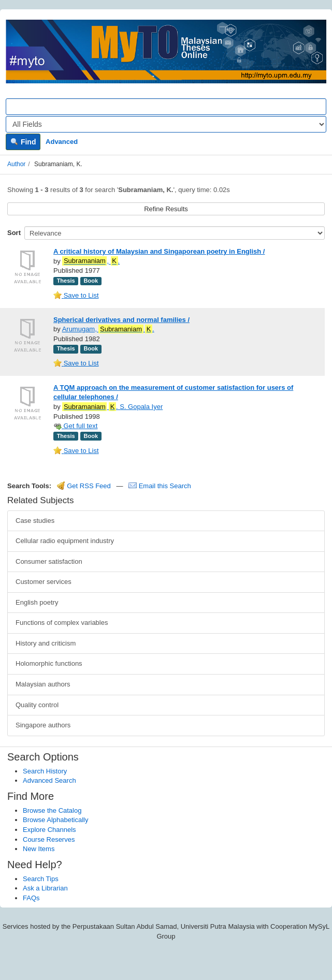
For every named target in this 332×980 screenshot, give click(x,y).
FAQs (31, 898)
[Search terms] (166, 107)
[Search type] (166, 124)
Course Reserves (49, 839)
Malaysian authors (43, 684)
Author (16, 164)
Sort (14, 233)
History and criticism (46, 643)
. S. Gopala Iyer (112, 407)
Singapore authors (43, 725)
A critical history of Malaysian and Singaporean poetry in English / (159, 251)
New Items (39, 849)
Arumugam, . (108, 329)
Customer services (44, 582)
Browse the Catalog (52, 810)
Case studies (35, 521)
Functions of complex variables (62, 623)
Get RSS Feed (84, 486)
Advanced (62, 142)
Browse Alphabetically (55, 820)
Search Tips (41, 879)
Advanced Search (49, 780)
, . (91, 261)
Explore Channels (49, 830)
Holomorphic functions (49, 663)
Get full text (75, 426)
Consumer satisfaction (49, 561)
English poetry (37, 602)
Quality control (37, 705)
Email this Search (160, 486)
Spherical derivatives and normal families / (121, 320)
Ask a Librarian (45, 888)
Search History (45, 771)
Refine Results (166, 209)
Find (23, 142)
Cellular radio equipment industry (65, 541)
